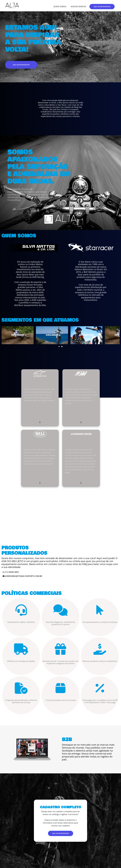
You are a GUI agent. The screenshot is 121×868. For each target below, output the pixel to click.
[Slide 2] (60, 79)
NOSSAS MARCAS (78, 7)
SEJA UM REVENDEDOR (102, 7)
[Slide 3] (65, 79)
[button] (59, 347)
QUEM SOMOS (60, 7)
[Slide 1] (56, 79)
